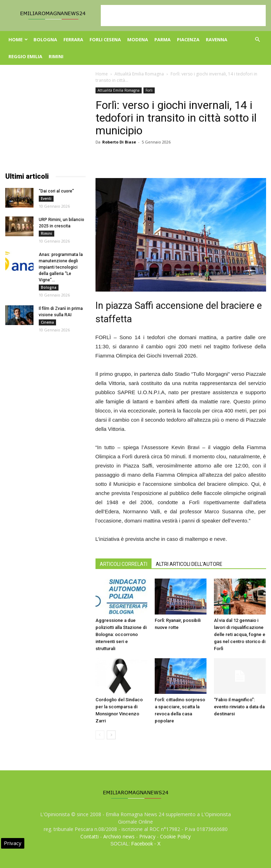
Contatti (90, 836)
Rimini (56, 56)
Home (18, 39)
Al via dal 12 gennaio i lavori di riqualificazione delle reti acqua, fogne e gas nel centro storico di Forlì (240, 634)
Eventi (46, 198)
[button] (258, 40)
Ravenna (217, 39)
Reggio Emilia (25, 56)
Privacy (147, 836)
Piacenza (188, 39)
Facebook (142, 844)
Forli (149, 90)
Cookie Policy (175, 836)
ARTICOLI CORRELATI (124, 564)
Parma (162, 39)
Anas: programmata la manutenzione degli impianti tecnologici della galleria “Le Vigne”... (61, 267)
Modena (138, 39)
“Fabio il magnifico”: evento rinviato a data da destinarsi (239, 707)
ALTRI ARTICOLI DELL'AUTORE (189, 564)
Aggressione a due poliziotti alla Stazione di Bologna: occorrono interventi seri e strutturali (121, 634)
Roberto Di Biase (119, 142)
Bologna (45, 39)
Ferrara (73, 39)
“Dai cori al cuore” (56, 191)
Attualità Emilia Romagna (139, 74)
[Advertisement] (183, 16)
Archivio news (119, 836)
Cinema (47, 322)
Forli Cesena (105, 39)
